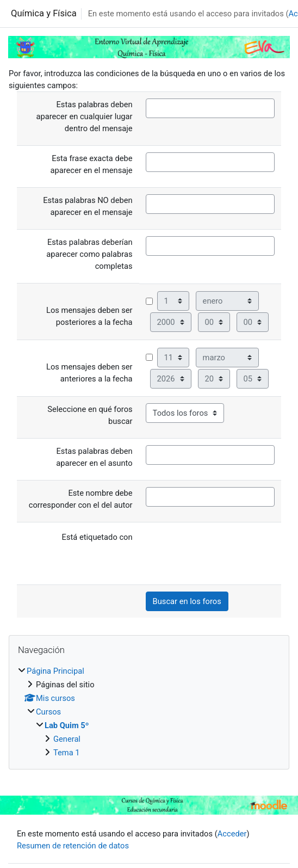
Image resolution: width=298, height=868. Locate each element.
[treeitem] (149, 712)
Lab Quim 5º (67, 725)
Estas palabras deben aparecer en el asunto (94, 457)
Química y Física (44, 13)
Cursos (48, 712)
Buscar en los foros (187, 601)
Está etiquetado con (97, 537)
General (67, 739)
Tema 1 (67, 753)
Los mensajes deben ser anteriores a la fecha (89, 373)
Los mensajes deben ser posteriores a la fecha (89, 316)
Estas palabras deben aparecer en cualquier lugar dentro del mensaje (84, 116)
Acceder (232, 834)
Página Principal (55, 671)
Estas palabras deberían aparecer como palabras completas (89, 254)
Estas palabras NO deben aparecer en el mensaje (88, 206)
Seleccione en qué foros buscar (90, 415)
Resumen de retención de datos (73, 846)
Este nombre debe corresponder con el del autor (81, 499)
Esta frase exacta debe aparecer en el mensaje (91, 164)
